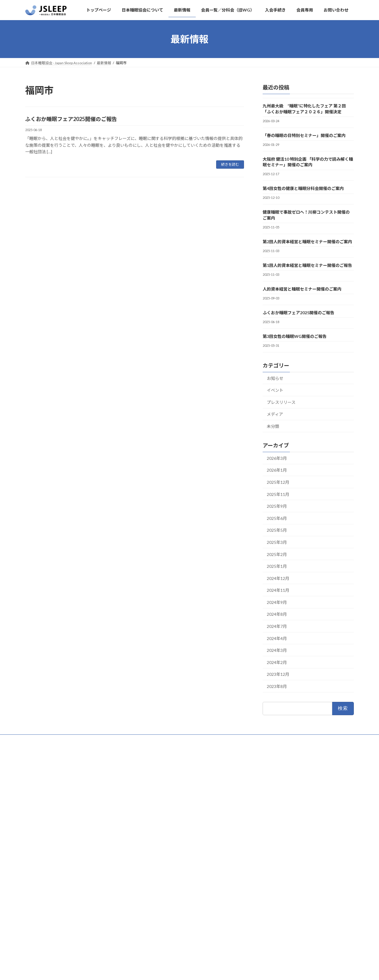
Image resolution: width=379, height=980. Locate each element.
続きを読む (230, 164)
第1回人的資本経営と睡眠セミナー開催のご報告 (307, 265)
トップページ (41, 740)
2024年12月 (278, 578)
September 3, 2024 (66, 897)
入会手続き (120, 740)
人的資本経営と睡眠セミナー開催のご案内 (302, 289)
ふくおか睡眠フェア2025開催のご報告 (71, 119)
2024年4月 (277, 638)
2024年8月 (277, 614)
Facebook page (77, 950)
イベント (275, 390)
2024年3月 (277, 651)
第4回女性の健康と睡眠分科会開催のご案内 (303, 188)
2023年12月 (278, 674)
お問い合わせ (151, 740)
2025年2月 (277, 554)
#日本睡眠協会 (47, 880)
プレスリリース (281, 402)
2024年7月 (277, 626)
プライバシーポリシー (191, 740)
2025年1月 (277, 566)
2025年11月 (278, 494)
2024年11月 (278, 590)
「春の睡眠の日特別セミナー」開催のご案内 (304, 135)
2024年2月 (277, 662)
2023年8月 (277, 686)
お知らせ (275, 378)
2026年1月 (277, 470)
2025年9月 (277, 506)
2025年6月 (277, 518)
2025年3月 (277, 542)
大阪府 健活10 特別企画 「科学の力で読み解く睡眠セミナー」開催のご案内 (308, 162)
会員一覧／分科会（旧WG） (268, 740)
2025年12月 (278, 482)
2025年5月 (277, 530)
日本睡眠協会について (81, 740)
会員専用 (227, 740)
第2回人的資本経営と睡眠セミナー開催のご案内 (307, 242)
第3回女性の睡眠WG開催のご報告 (295, 336)
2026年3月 (277, 458)
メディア (275, 414)
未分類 (273, 426)
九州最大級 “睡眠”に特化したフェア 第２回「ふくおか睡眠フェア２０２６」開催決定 (304, 109)
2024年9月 (277, 602)
